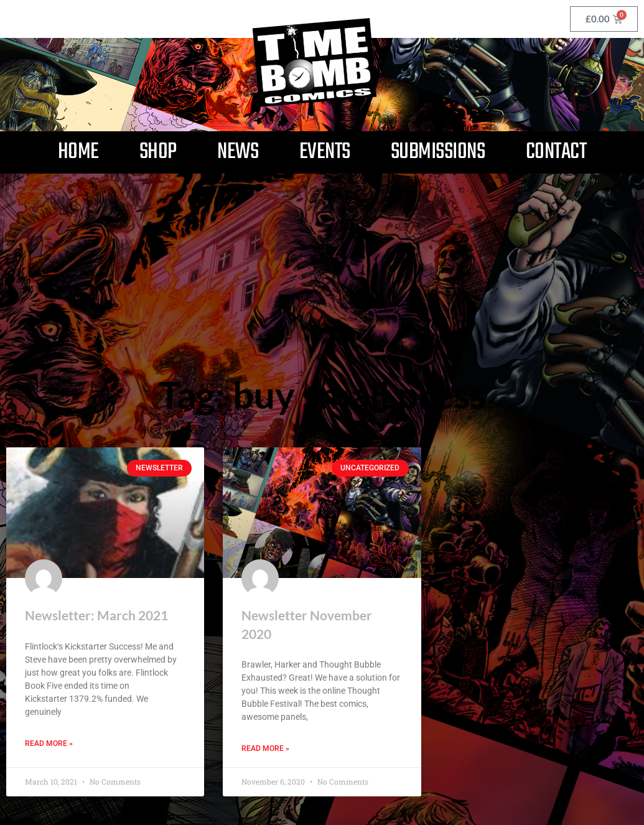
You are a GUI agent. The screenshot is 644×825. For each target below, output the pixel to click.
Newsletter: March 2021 (96, 615)
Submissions (438, 152)
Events (325, 152)
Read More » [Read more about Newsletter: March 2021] (49, 743)
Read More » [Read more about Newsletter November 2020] (265, 749)
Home (78, 152)
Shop (158, 152)
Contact (556, 152)
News (238, 152)
